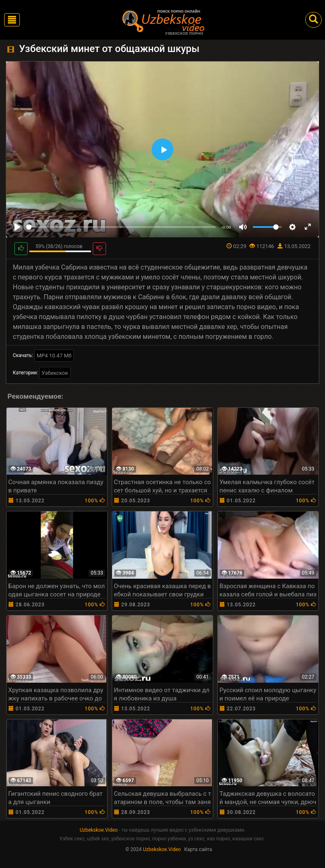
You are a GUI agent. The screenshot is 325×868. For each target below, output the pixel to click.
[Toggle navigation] (12, 20)
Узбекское (55, 373)
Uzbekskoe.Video (99, 830)
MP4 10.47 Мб (54, 356)
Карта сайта (198, 849)
